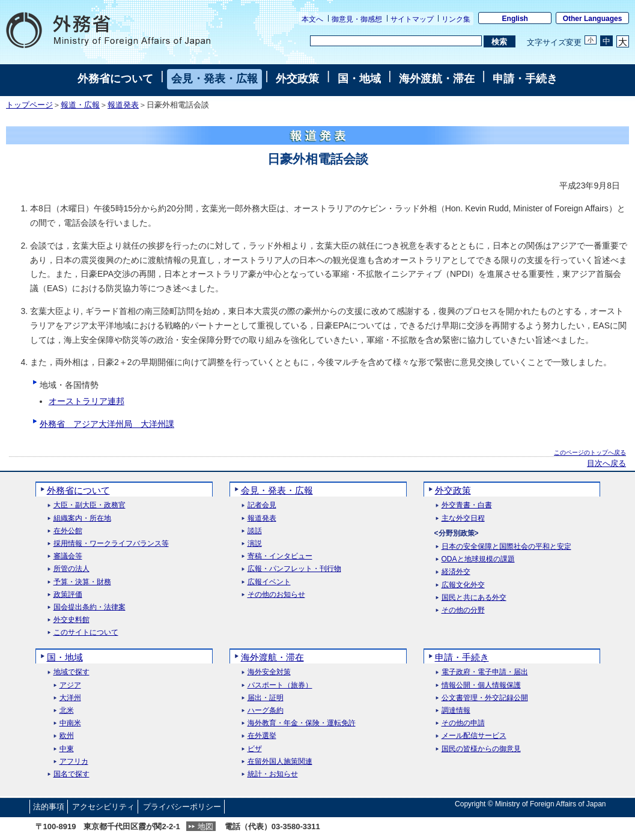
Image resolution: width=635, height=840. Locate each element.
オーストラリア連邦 (87, 401)
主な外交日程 (463, 518)
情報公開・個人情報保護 (481, 685)
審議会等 (68, 556)
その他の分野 (463, 610)
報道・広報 (80, 105)
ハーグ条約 (266, 711)
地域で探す (71, 672)
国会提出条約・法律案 (90, 607)
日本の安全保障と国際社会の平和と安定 (506, 547)
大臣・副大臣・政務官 (90, 505)
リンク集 (456, 19)
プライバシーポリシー (182, 807)
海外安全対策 (269, 672)
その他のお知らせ (276, 595)
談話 (255, 531)
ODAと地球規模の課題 (478, 559)
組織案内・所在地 (82, 518)
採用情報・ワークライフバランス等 (111, 544)
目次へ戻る (606, 464)
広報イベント (269, 582)
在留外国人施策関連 (280, 762)
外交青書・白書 (467, 505)
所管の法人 (71, 569)
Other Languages (593, 19)
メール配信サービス (474, 736)
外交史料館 (71, 620)
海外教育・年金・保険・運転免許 (302, 723)
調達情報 (456, 711)
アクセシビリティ (103, 807)
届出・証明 (266, 698)
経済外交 (456, 572)
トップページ (29, 105)
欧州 (67, 736)
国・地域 (359, 79)
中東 (67, 749)
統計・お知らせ (273, 774)
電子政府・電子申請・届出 (485, 672)
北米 (67, 711)
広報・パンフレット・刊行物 (294, 569)
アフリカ (74, 762)
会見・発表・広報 (214, 79)
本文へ (312, 19)
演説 (255, 544)
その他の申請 (463, 723)
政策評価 (68, 595)
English (515, 19)
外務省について (115, 79)
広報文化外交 (463, 585)
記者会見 (262, 505)
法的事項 (49, 807)
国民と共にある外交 (474, 598)
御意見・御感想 (357, 19)
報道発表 (123, 105)
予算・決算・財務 (82, 582)
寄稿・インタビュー (280, 556)
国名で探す (71, 774)
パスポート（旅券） (280, 685)
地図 (205, 826)
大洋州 (70, 698)
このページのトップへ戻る (590, 452)
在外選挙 (262, 736)
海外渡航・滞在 (437, 79)
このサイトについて (86, 633)
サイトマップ (412, 19)
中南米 (70, 723)
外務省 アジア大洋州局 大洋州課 (107, 424)
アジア (70, 685)
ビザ (255, 749)
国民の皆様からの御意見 (481, 749)
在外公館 (68, 531)
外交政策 (297, 79)
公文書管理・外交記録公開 (485, 698)
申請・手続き (525, 79)
